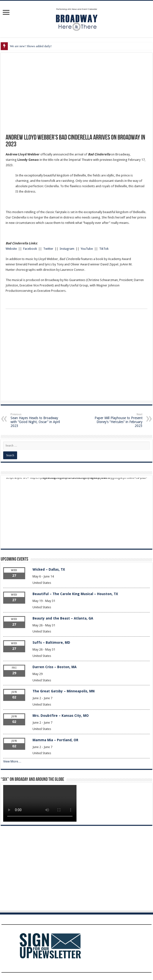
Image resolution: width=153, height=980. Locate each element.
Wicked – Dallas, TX (49, 569)
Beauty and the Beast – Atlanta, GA (63, 618)
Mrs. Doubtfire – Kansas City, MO (61, 716)
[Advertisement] (76, 356)
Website (11, 249)
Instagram (67, 249)
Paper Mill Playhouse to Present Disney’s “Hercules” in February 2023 (117, 420)
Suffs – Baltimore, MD (51, 642)
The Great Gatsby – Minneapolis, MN (64, 691)
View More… (12, 761)
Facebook (30, 249)
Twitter (48, 249)
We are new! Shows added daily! (31, 46)
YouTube (87, 249)
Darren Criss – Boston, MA (55, 667)
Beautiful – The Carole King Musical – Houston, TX (75, 594)
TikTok (104, 249)
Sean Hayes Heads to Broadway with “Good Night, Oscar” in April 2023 (36, 420)
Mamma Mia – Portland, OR (55, 740)
